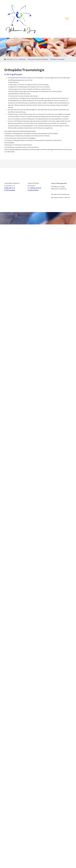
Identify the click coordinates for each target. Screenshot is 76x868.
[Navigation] (67, 19)
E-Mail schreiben (10, 190)
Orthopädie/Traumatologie (57, 59)
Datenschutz (68, 216)
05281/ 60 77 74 (10, 188)
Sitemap (54, 216)
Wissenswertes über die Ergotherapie (38, 59)
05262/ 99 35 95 (36, 188)
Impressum (60, 216)
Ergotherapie (22, 59)
